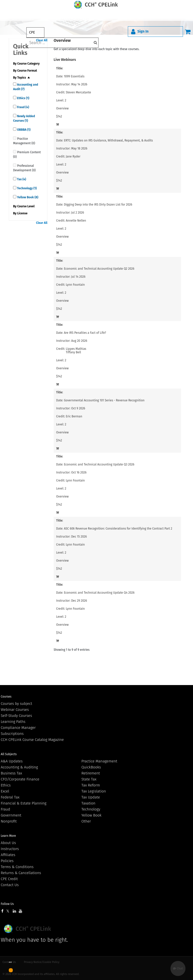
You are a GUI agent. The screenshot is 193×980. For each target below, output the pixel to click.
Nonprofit (9, 821)
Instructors (10, 849)
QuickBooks (91, 767)
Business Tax (11, 773)
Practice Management (99, 761)
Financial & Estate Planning (24, 803)
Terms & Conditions (17, 867)
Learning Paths (13, 722)
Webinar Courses (15, 710)
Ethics (23, 98)
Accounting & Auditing (19, 767)
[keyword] (62, 43)
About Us (8, 843)
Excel (5, 791)
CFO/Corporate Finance (20, 779)
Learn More (8, 836)
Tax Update (91, 797)
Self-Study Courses (16, 716)
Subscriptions (12, 734)
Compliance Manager (18, 728)
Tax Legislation (94, 791)
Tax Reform (91, 785)
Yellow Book (27, 197)
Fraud (23, 107)
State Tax (89, 779)
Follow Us (7, 904)
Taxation (88, 803)
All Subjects (9, 754)
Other (86, 821)
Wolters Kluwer (28, 929)
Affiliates (8, 855)
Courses (6, 697)
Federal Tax (10, 797)
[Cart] (188, 32)
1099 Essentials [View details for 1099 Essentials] (74, 76)
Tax (21, 179)
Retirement (91, 773)
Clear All (42, 223)
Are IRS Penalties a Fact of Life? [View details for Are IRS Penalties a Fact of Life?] (85, 333)
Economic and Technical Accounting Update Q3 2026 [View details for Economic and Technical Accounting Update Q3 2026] (99, 464)
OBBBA (23, 130)
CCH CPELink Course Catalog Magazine (32, 740)
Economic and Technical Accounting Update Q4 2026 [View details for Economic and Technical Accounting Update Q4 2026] (99, 593)
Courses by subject (16, 704)
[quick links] (15, 84)
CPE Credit (9, 879)
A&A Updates (12, 761)
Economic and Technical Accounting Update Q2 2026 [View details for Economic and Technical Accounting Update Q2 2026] (99, 269)
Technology (26, 188)
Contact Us (10, 885)
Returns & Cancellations (21, 873)
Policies (7, 861)
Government (11, 815)
